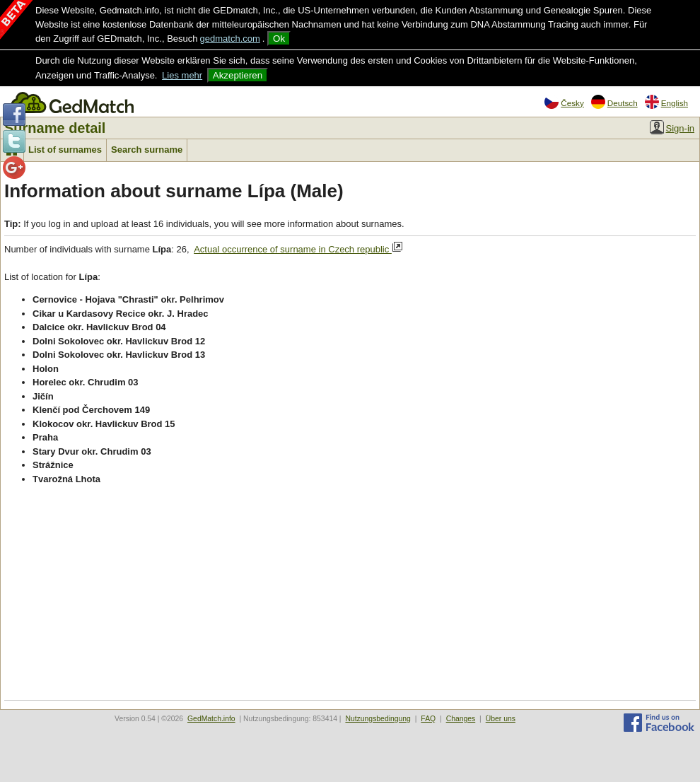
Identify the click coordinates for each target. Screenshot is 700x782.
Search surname (147, 150)
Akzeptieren (238, 75)
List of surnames (65, 150)
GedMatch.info (211, 719)
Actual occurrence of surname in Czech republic (298, 248)
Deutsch (614, 102)
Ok (279, 39)
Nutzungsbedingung (378, 719)
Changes (461, 719)
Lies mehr (182, 75)
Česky (564, 102)
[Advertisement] (350, 594)
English (666, 102)
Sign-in (672, 127)
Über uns (501, 719)
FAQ (428, 719)
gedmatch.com (230, 39)
